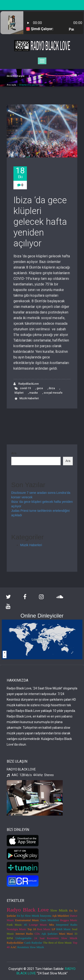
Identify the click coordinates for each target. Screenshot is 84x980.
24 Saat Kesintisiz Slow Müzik (56, 938)
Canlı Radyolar (33, 943)
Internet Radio (24, 934)
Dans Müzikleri (50, 920)
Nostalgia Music (16, 929)
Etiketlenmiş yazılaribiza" (32, 85)
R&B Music (64, 929)
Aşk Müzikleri (60, 916)
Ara (14, 453)
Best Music (44, 929)
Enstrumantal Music (27, 920)
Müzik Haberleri (29, 398)
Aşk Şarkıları (49, 934)
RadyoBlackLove (26, 384)
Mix (52, 925)
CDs (37, 934)
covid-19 (25, 388)
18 (20, 173)
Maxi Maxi (66, 934)
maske (34, 393)
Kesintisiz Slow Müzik (31, 947)
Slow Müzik (59, 910)
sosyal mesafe (53, 393)
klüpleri (19, 393)
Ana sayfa (11, 85)
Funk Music (14, 925)
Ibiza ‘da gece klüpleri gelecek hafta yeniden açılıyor (40, 222)
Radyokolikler (15, 943)
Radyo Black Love (28, 910)
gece (40, 388)
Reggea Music (69, 920)
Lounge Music (38, 925)
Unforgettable (24, 938)
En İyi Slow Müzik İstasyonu (34, 916)
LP (53, 929)
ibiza (52, 388)
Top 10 (32, 929)
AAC (14, 947)
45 (25, 925)
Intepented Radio (67, 925)
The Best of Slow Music (57, 943)
